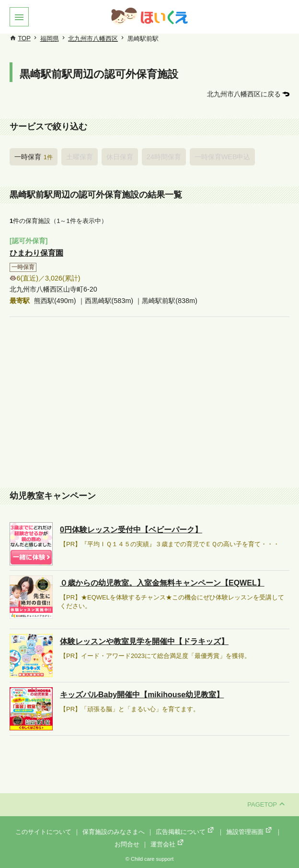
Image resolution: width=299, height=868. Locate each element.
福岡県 (50, 39)
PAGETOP (266, 804)
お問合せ (127, 844)
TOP (24, 38)
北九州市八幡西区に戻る (244, 94)
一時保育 (34, 157)
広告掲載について (185, 832)
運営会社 (168, 844)
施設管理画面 (250, 832)
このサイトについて (43, 832)
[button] (19, 17)
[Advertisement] (149, 403)
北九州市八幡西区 (93, 39)
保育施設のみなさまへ (114, 832)
